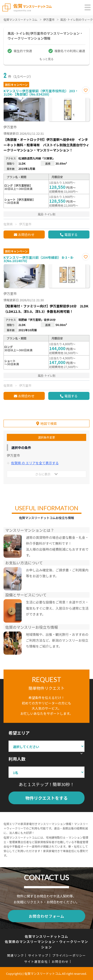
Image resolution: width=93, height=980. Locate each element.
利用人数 (17, 759)
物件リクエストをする (47, 798)
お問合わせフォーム (46, 916)
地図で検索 (49, 423)
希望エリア (19, 733)
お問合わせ (26, 235)
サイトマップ (38, 955)
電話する (71, 235)
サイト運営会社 (36, 961)
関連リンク (16, 955)
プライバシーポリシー (69, 955)
